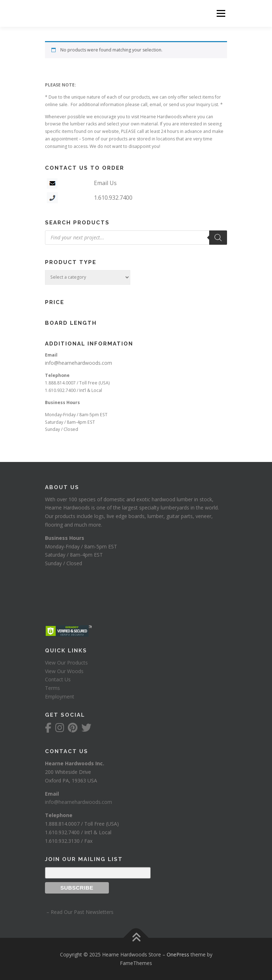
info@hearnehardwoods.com (79, 363)
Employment (60, 697)
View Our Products (66, 663)
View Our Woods (64, 671)
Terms (52, 688)
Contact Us (58, 679)
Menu (220, 13)
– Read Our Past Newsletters (79, 912)
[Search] (218, 238)
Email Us (105, 183)
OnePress (178, 954)
